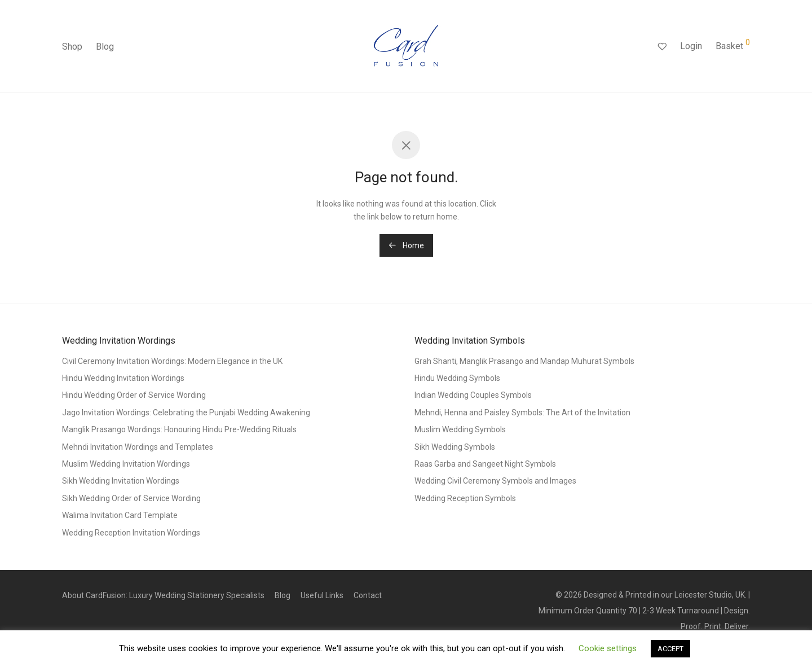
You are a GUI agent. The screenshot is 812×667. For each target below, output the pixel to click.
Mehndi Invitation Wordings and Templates (138, 447)
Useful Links (322, 595)
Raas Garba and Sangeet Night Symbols (485, 464)
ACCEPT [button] (670, 649)
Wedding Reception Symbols (465, 498)
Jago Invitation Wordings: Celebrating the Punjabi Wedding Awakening (186, 413)
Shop (72, 47)
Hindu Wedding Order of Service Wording (134, 395)
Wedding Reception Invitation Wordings (131, 533)
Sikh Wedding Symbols (455, 447)
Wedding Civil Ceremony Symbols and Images (495, 481)
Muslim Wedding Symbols (460, 429)
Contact (368, 595)
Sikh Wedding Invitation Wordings (121, 481)
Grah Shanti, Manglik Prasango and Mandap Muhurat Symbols (524, 361)
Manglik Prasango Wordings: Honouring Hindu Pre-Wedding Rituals (179, 429)
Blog (105, 47)
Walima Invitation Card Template (120, 515)
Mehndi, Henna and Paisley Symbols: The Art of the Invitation (522, 413)
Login (691, 46)
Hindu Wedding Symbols (457, 378)
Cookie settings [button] (608, 648)
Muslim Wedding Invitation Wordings (126, 464)
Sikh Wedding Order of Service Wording (131, 498)
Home (406, 245)
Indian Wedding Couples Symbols (473, 395)
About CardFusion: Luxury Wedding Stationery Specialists (163, 595)
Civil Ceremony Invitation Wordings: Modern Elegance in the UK (172, 361)
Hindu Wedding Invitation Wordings (123, 378)
